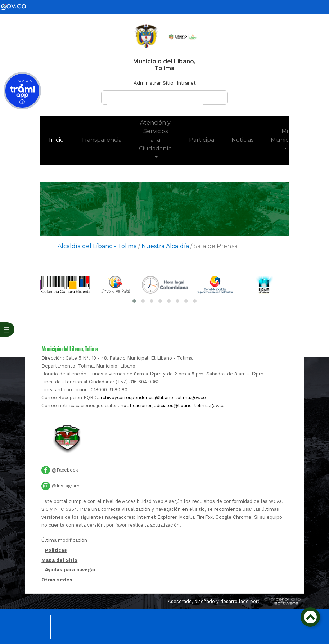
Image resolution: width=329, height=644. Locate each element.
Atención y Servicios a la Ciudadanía (155, 136)
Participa (202, 140)
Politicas (56, 551)
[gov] (18, 7)
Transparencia (101, 140)
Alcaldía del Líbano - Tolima (97, 246)
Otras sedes (57, 580)
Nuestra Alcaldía (165, 246)
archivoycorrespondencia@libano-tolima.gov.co (152, 398)
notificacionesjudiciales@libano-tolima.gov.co (173, 406)
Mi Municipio (285, 136)
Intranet (186, 83)
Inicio (61, 139)
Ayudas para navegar (70, 570)
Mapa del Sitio (59, 560)
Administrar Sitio (154, 83)
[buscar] (155, 101)
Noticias (242, 140)
